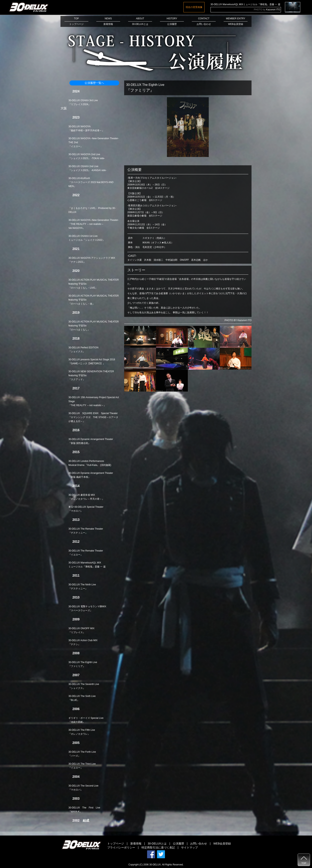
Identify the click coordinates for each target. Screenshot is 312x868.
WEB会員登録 (222, 844)
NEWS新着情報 (108, 21)
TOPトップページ (76, 21)
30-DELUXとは (157, 844)
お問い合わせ (199, 844)
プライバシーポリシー (121, 847)
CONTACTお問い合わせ (204, 21)
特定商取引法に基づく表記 (158, 847)
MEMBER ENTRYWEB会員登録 (236, 21)
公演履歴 (178, 844)
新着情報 (136, 844)
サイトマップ (189, 847)
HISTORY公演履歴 (172, 21)
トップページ (116, 844)
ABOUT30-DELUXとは (140, 21)
